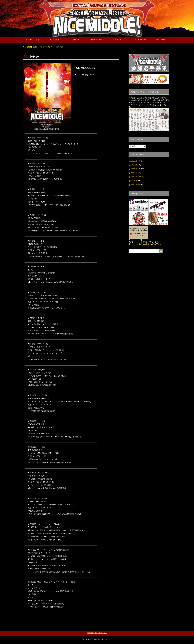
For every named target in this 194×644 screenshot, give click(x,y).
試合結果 (76, 40)
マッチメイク (136, 169)
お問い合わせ (161, 40)
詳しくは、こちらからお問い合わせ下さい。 (146, 244)
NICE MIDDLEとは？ (33, 40)
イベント (134, 165)
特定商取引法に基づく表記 (97, 633)
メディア (118, 40)
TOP (38, 47)
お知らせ (134, 161)
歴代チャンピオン (97, 40)
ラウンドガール (136, 176)
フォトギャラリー (139, 40)
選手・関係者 (136, 184)
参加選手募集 (55, 40)
